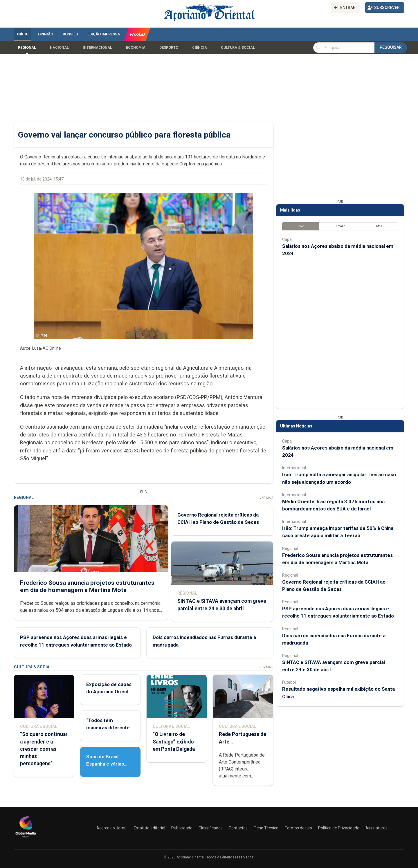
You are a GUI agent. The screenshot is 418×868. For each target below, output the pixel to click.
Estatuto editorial (149, 828)
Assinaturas (376, 828)
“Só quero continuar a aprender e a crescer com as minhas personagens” (44, 749)
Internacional (97, 48)
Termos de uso (298, 828)
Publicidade (182, 828)
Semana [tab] (340, 226)
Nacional (59, 48)
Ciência (200, 48)
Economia (136, 48)
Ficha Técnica (266, 828)
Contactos (238, 828)
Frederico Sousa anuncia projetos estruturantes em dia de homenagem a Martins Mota (87, 586)
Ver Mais (266, 498)
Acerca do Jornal (112, 828)
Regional (27, 48)
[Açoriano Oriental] (26, 838)
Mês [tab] (379, 226)
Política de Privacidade (339, 828)
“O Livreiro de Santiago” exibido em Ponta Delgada (174, 741)
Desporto (169, 48)
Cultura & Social (238, 48)
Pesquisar (391, 47)
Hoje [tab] (301, 226)
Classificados (211, 828)
